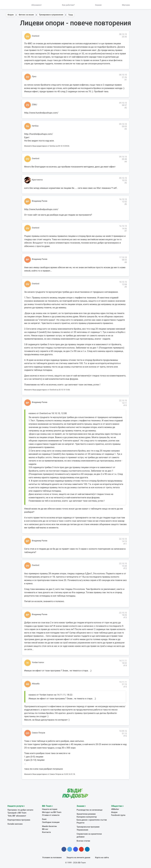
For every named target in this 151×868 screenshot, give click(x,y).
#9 (126, 287)
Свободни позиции (51, 822)
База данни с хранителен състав (92, 819)
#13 (125, 618)
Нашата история (50, 809)
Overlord (36, 36)
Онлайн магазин (15, 823)
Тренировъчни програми (88, 826)
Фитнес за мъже (26, 15)
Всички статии (83, 840)
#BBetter (115, 809)
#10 (125, 405)
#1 (126, 80)
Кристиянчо (37, 180)
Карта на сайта (102, 857)
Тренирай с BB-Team (17, 812)
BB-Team (47, 806)
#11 (125, 544)
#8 (126, 262)
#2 (126, 108)
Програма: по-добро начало (20, 809)
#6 (126, 204)
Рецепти (80, 822)
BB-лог (45, 829)
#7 (126, 231)
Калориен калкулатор (87, 816)
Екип (44, 819)
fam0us (35, 126)
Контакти (46, 832)
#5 (126, 183)
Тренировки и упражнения (51, 15)
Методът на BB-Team (52, 812)
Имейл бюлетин (49, 826)
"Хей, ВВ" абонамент (17, 815)
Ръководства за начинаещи (89, 809)
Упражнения (82, 829)
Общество (117, 806)
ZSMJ (34, 105)
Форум (11, 15)
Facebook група (118, 815)
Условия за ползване (52, 857)
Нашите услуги (15, 806)
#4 (126, 162)
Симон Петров (39, 733)
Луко (34, 76)
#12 (125, 568)
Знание (80, 806)
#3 (126, 129)
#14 (125, 666)
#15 (125, 687)
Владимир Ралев (40, 201)
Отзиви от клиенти (51, 815)
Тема (71, 15)
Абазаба (36, 684)
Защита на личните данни (78, 857)
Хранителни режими (86, 814)
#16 (125, 736)
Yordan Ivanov (38, 662)
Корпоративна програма (19, 819)
